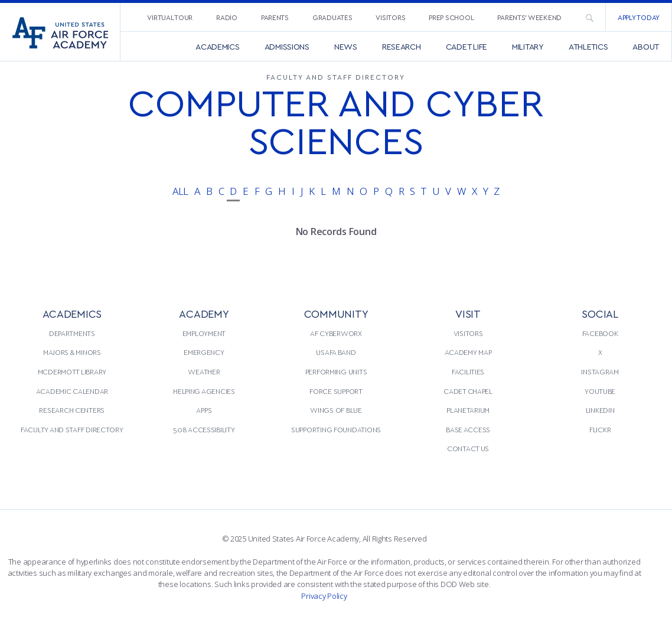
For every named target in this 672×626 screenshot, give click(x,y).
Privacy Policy (324, 596)
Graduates (332, 17)
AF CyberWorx (336, 333)
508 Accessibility (204, 429)
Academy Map (468, 352)
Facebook (600, 333)
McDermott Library (72, 371)
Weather (204, 371)
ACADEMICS (72, 313)
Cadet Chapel (468, 391)
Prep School (451, 17)
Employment (204, 333)
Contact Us (468, 448)
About (646, 46)
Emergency (204, 352)
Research (402, 46)
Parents (275, 17)
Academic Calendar (72, 391)
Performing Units (336, 371)
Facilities (468, 371)
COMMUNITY (336, 313)
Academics (218, 46)
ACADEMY (204, 313)
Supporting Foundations (336, 429)
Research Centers (72, 410)
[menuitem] (170, 17)
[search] (589, 17)
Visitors (390, 17)
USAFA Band (336, 352)
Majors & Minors (72, 352)
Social (600, 313)
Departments (72, 333)
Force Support (336, 391)
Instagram (600, 371)
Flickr (600, 429)
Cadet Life (467, 46)
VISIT (468, 313)
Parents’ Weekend (529, 17)
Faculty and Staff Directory (72, 429)
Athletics (588, 46)
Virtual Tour (170, 17)
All (180, 191)
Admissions (287, 46)
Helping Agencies (204, 391)
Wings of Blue (336, 410)
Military (528, 46)
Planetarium (468, 410)
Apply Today (639, 17)
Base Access (468, 429)
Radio (227, 17)
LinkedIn (600, 410)
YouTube (600, 391)
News (346, 46)
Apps (204, 410)
